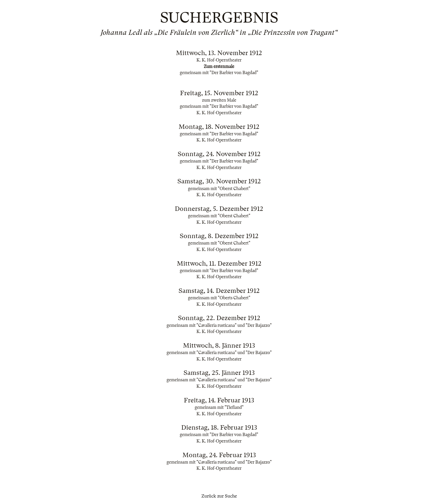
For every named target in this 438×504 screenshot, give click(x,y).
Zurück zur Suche (219, 496)
